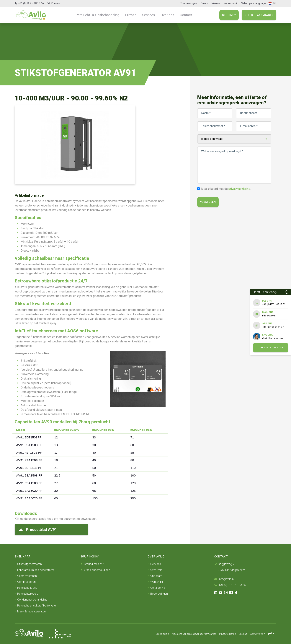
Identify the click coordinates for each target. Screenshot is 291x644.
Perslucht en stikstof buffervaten (37, 605)
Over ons (165, 15)
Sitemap (239, 634)
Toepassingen (189, 3)
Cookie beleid (146, 634)
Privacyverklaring (222, 634)
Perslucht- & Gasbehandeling (100, 15)
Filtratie (131, 15)
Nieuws (216, 3)
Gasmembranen (26, 576)
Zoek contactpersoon (270, 348)
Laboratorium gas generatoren (36, 570)
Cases (204, 3)
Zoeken (55, 3)
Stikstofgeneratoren (29, 564)
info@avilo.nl (225, 579)
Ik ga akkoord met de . (226, 189)
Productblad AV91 (38, 530)
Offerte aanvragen (259, 15)
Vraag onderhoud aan (97, 570)
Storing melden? (93, 564)
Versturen (208, 202)
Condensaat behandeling (32, 600)
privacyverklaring (240, 189)
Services (147, 15)
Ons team (155, 576)
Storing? (229, 15)
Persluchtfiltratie (26, 588)
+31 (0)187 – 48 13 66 (31, 3)
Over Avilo (156, 570)
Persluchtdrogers (27, 594)
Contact (182, 15)
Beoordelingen (158, 594)
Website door (261, 634)
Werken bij (156, 582)
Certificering (157, 588)
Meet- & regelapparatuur (32, 611)
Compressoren (26, 582)
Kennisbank (231, 3)
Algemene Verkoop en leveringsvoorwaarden (183, 634)
